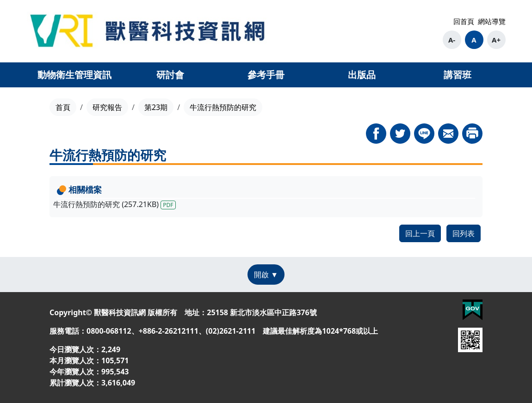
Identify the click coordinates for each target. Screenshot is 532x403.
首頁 (63, 107)
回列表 (464, 233)
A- (452, 40)
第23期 (156, 107)
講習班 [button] (458, 75)
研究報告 (107, 107)
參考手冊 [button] (266, 75)
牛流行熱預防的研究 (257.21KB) (114, 204)
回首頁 (464, 21)
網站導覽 (492, 21)
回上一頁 (420, 233)
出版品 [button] (362, 75)
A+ (496, 40)
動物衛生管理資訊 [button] (74, 75)
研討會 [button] (170, 75)
